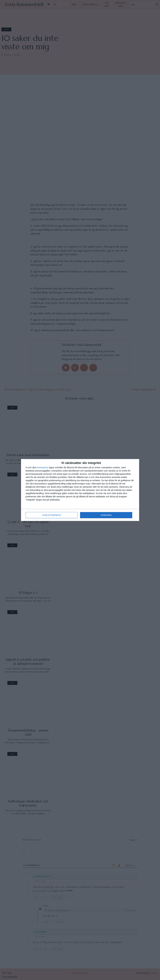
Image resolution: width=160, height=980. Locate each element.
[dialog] (80, 490)
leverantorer (43, 467)
